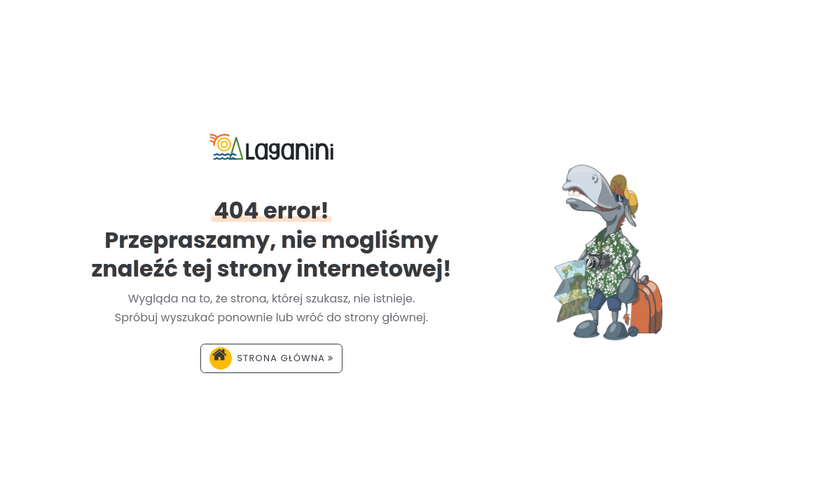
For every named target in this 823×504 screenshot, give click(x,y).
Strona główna (272, 358)
